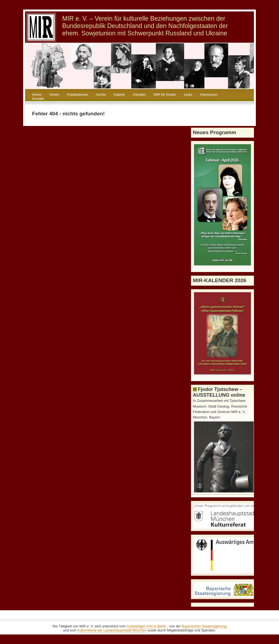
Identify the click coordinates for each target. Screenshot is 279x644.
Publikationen (78, 95)
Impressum (209, 95)
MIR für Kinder (165, 95)
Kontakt (38, 99)
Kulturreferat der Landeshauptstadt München (112, 630)
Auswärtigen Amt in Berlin (147, 626)
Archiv (101, 95)
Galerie (119, 95)
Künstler (139, 95)
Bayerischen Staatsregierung (204, 626)
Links (188, 95)
